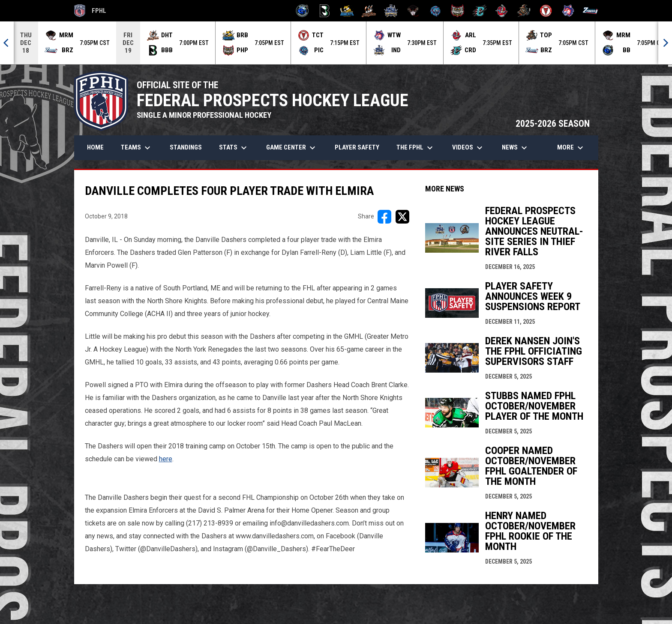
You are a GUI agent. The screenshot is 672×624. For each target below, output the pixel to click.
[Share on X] (402, 217)
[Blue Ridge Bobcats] (347, 11)
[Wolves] (568, 11)
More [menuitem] (571, 148)
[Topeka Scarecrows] (524, 11)
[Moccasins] (413, 11)
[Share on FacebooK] (384, 217)
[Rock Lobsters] (502, 11)
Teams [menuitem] (137, 148)
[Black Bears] (325, 11)
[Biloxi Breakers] (302, 11)
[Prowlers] (457, 11)
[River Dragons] (480, 11)
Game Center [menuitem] (292, 148)
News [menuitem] (516, 148)
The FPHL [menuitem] (416, 148)
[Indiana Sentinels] (391, 11)
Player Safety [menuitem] (357, 147)
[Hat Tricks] (369, 11)
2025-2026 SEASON (553, 124)
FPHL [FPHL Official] (90, 11)
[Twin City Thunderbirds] (546, 11)
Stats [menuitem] (234, 148)
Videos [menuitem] (468, 148)
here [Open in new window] (166, 459)
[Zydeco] (590, 11)
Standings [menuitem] (186, 147)
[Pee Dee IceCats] (435, 11)
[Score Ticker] (336, 43)
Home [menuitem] (95, 147)
